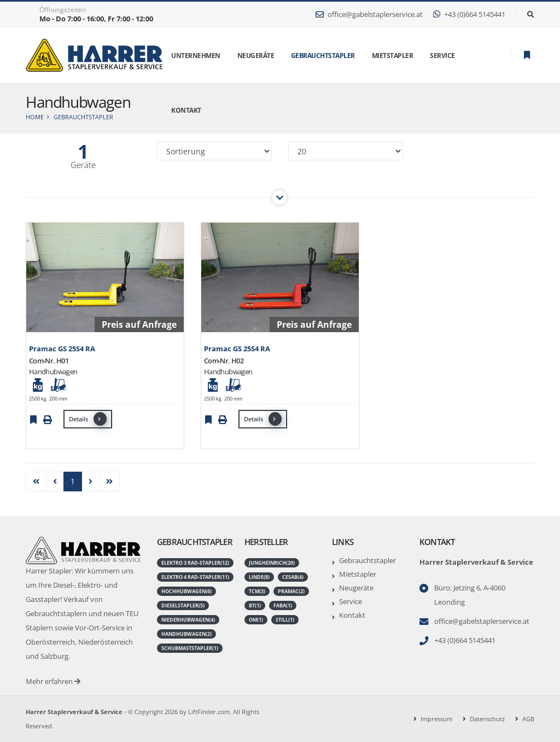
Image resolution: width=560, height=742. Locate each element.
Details (88, 419)
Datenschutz (487, 719)
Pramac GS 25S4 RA (62, 349)
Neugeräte (356, 588)
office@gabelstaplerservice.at (369, 15)
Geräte (83, 165)
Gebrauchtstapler (323, 56)
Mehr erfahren (53, 682)
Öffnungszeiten (63, 10)
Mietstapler (358, 574)
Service (351, 602)
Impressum (436, 719)
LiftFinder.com (209, 712)
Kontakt (352, 615)
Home (35, 117)
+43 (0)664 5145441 (469, 15)
